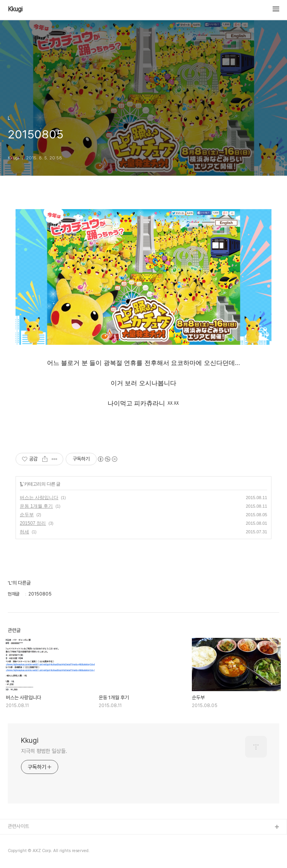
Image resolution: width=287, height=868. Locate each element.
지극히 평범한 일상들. (44, 751)
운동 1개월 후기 (36, 506)
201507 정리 (33, 523)
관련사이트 (18, 826)
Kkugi (15, 9)
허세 (24, 532)
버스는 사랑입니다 (39, 498)
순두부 (27, 515)
